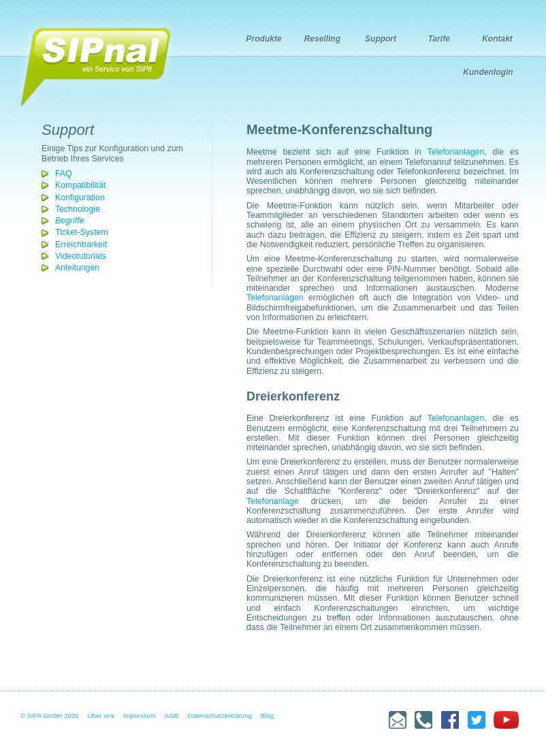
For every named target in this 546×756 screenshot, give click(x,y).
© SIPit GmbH (41, 715)
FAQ (64, 174)
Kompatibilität (80, 185)
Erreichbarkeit (81, 245)
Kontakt (497, 39)
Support (381, 39)
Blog (268, 715)
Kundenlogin (488, 72)
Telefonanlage (273, 501)
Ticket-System (82, 232)
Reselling (322, 39)
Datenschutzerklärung (220, 715)
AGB (172, 715)
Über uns (101, 715)
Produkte (264, 39)
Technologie (78, 209)
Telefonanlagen (456, 152)
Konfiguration (80, 198)
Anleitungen (77, 268)
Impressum (140, 715)
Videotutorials (81, 256)
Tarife (439, 39)
